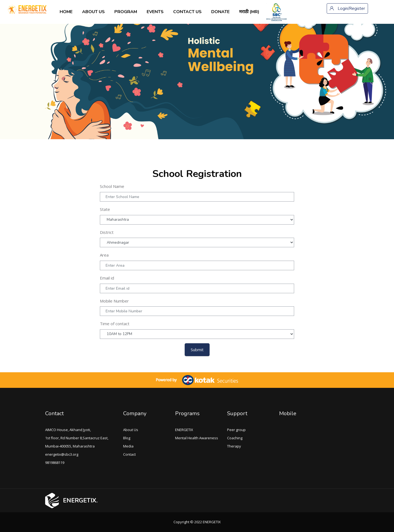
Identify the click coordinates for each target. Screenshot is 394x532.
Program (126, 12)
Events (155, 12)
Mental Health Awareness (197, 438)
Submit (197, 350)
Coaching (235, 438)
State (105, 209)
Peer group (236, 430)
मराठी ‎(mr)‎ (249, 12)
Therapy (234, 446)
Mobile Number (114, 301)
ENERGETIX (184, 430)
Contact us (187, 12)
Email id (107, 278)
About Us (131, 430)
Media (128, 446)
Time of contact (115, 324)
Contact (129, 454)
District (107, 232)
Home (66, 12)
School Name (112, 186)
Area (104, 255)
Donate (220, 12)
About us (93, 12)
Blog (127, 438)
